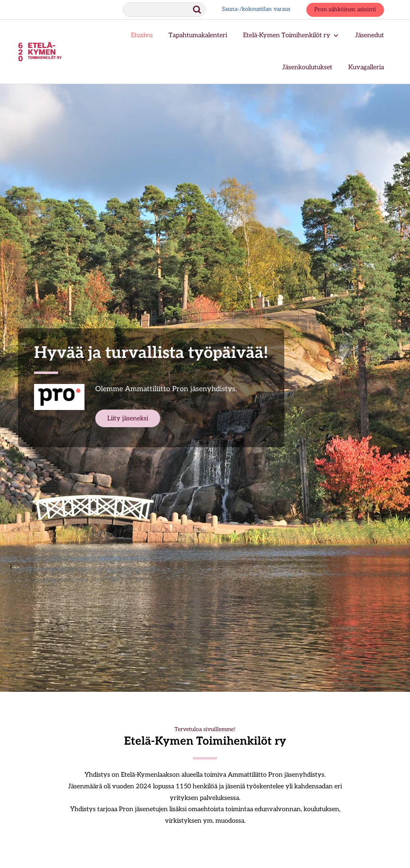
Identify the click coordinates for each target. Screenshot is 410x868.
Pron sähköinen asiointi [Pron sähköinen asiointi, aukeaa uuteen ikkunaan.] (345, 10)
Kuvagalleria (366, 68)
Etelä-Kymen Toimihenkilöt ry (291, 36)
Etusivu (142, 36)
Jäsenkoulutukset (307, 68)
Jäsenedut (370, 36)
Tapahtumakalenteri (198, 36)
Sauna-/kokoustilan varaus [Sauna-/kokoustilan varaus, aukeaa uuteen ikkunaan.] (256, 9)
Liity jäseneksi (128, 419)
